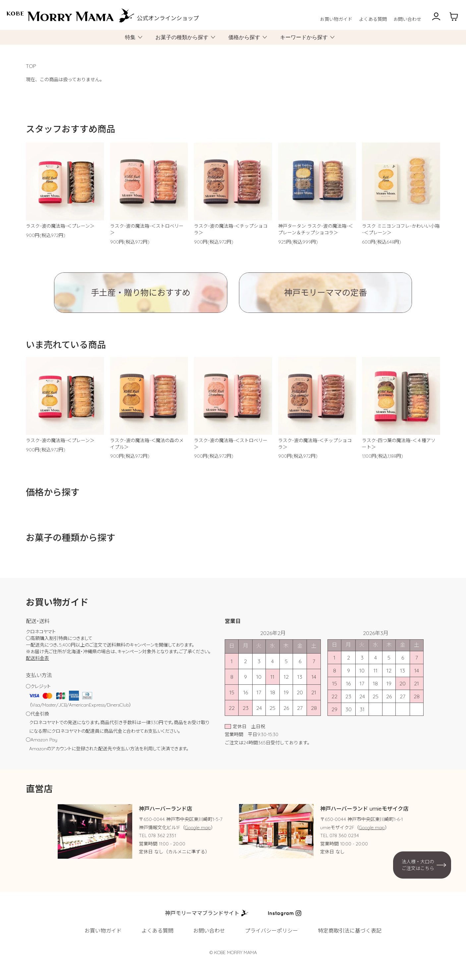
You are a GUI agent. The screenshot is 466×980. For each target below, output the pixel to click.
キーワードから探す (304, 37)
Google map (198, 828)
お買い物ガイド (336, 19)
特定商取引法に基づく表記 (350, 931)
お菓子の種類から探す (182, 37)
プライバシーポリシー (271, 931)
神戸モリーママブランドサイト (202, 913)
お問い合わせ (407, 19)
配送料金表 (37, 658)
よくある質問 (373, 19)
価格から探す (244, 37)
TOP (31, 66)
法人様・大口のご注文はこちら (418, 865)
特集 (130, 37)
